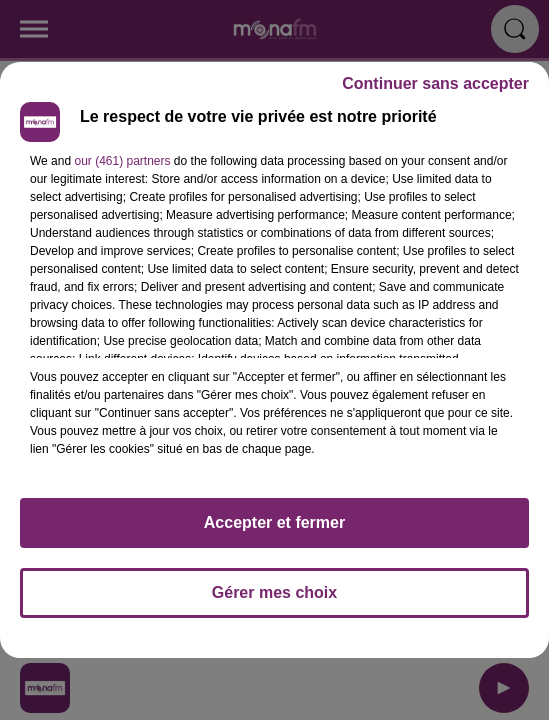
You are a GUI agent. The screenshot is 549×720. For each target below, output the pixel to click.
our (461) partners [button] (122, 161)
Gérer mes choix (274, 592)
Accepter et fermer (274, 522)
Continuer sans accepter (435, 83)
